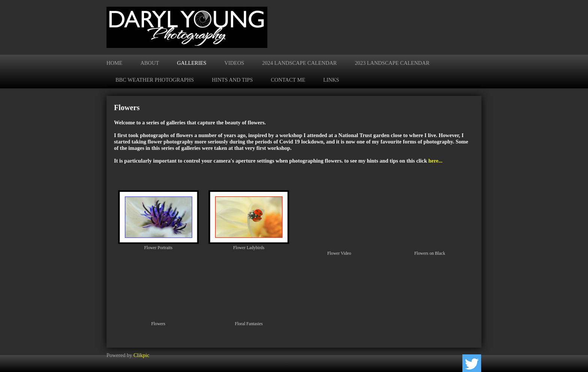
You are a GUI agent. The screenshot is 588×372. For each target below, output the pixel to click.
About (150, 63)
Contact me (288, 80)
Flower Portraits (158, 248)
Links (331, 80)
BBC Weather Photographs (155, 80)
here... (435, 161)
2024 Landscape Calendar (299, 63)
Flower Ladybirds (249, 248)
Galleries (192, 63)
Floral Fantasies (249, 324)
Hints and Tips (232, 80)
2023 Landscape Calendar (392, 63)
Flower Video (339, 253)
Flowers (158, 324)
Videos (234, 63)
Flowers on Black (430, 253)
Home (114, 63)
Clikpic (141, 355)
